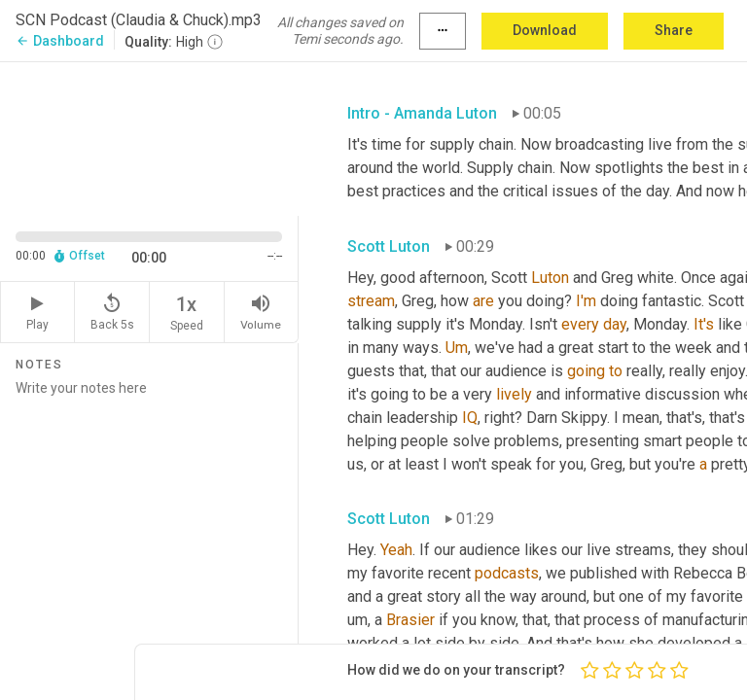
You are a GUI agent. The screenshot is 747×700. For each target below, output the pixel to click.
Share (674, 30)
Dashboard (60, 41)
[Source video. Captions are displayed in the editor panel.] (149, 137)
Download (545, 30)
